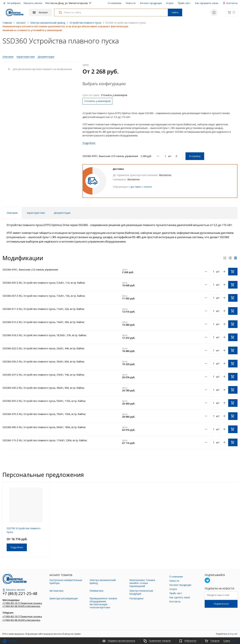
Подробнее (89, 143)
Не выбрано (12, 3)
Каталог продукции (151, 3)
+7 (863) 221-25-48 (20, 593)
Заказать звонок (33, 3)
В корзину (195, 156)
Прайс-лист (184, 3)
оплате (148, 187)
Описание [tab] (12, 213)
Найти (175, 12)
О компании (115, 3)
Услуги (170, 3)
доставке (136, 187)
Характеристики (26, 57)
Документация (46, 57)
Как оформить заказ (207, 3)
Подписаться (221, 604)
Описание (8, 57)
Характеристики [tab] (36, 213)
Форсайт (234, 634)
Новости (131, 3)
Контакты (230, 3)
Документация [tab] (62, 213)
